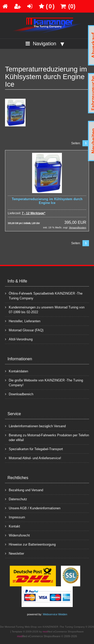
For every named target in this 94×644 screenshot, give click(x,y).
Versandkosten (78, 227)
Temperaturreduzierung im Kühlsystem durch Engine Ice (47, 201)
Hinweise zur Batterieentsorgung (30, 544)
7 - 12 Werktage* (34, 213)
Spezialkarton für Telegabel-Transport (34, 449)
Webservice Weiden (55, 614)
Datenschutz (16, 499)
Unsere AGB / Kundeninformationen (33, 508)
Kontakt (13, 526)
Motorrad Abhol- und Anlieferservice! (33, 458)
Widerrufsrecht (17, 535)
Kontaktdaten (17, 371)
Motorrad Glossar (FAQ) (24, 330)
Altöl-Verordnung (19, 339)
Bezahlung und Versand (24, 490)
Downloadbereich (19, 394)
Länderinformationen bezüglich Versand (35, 426)
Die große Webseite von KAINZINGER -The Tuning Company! (44, 382)
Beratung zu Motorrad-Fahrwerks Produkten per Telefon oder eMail (47, 437)
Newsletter (15, 553)
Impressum (15, 517)
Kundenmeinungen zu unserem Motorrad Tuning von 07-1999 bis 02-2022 (45, 309)
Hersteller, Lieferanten (23, 321)
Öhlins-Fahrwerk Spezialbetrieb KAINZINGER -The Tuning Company (44, 296)
